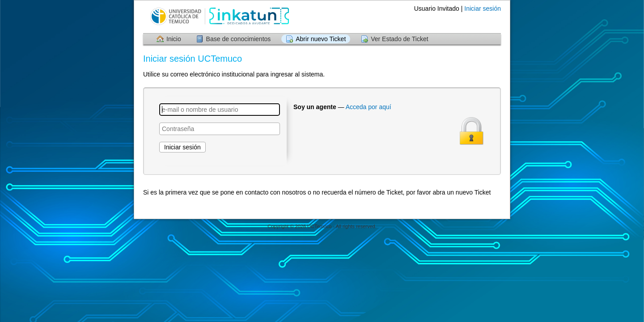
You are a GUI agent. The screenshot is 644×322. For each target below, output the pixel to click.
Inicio (174, 39)
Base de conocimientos (239, 39)
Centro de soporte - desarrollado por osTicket (322, 235)
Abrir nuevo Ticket (321, 39)
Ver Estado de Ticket (399, 39)
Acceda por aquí (369, 107)
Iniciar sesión (483, 8)
